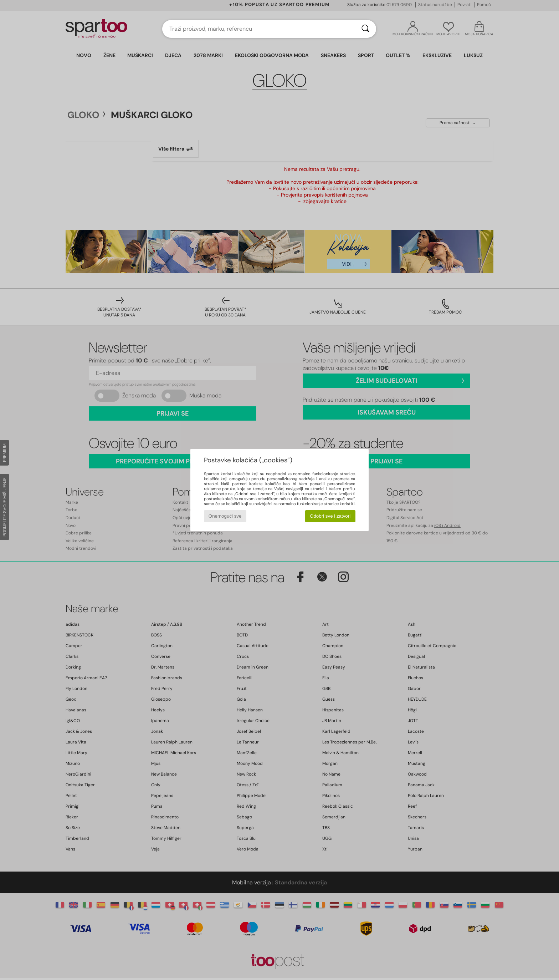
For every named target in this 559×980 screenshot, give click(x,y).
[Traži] (365, 29)
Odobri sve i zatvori (330, 516)
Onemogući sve (225, 516)
